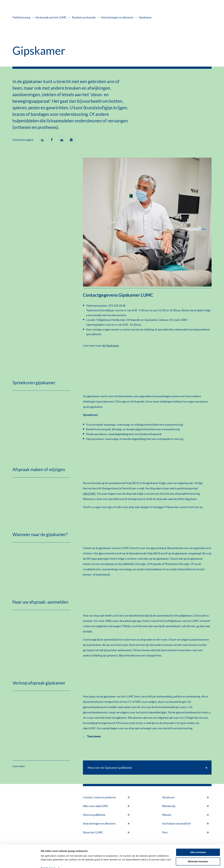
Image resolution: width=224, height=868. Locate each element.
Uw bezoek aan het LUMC (51, 17)
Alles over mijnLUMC (106, 806)
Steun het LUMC (106, 832)
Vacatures (185, 797)
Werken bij (185, 806)
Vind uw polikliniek (106, 815)
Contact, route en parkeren (106, 797)
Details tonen (48, 862)
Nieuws (185, 815)
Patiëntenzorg (21, 17)
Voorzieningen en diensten (117, 17)
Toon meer (94, 736)
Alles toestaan (198, 846)
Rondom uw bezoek (84, 17)
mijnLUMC (89, 494)
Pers (185, 832)
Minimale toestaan (198, 855)
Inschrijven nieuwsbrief (185, 824)
